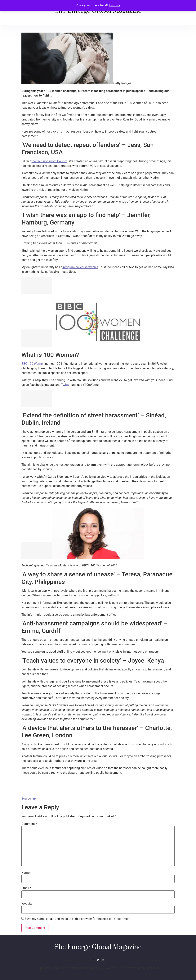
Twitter (66, 385)
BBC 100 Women (33, 364)
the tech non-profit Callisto (49, 161)
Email (26, 888)
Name (27, 873)
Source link (29, 799)
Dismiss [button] (115, 5)
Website (27, 904)
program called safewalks (80, 267)
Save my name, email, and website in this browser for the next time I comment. (78, 919)
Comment (29, 824)
